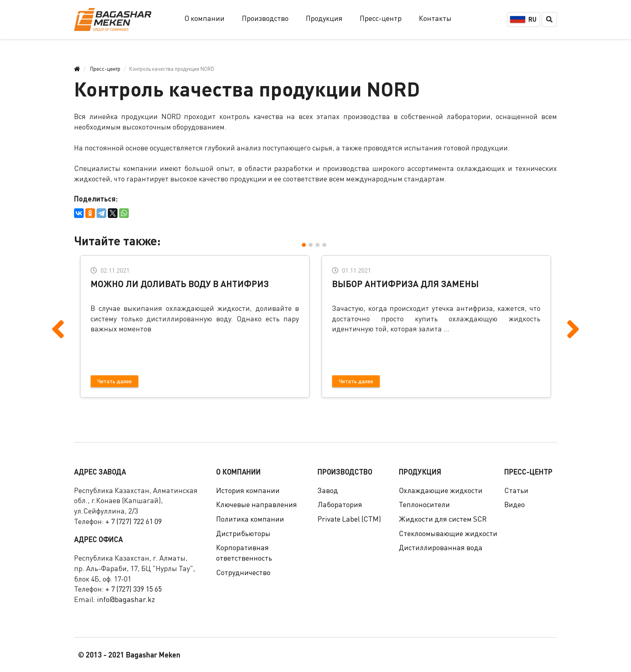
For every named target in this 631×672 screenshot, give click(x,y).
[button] (305, 245)
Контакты (435, 18)
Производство (265, 18)
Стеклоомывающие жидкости (448, 533)
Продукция (324, 18)
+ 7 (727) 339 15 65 (134, 589)
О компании (204, 18)
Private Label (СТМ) (349, 519)
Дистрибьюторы (243, 533)
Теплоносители (424, 504)
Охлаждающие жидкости (441, 490)
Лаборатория (340, 504)
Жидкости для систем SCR (443, 519)
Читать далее (114, 381)
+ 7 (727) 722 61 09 (134, 521)
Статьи (516, 490)
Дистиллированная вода (441, 547)
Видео (514, 504)
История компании (248, 490)
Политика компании (250, 519)
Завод (328, 490)
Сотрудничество (243, 572)
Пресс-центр (381, 18)
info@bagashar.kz (126, 599)
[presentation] (58, 316)
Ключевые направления (257, 504)
